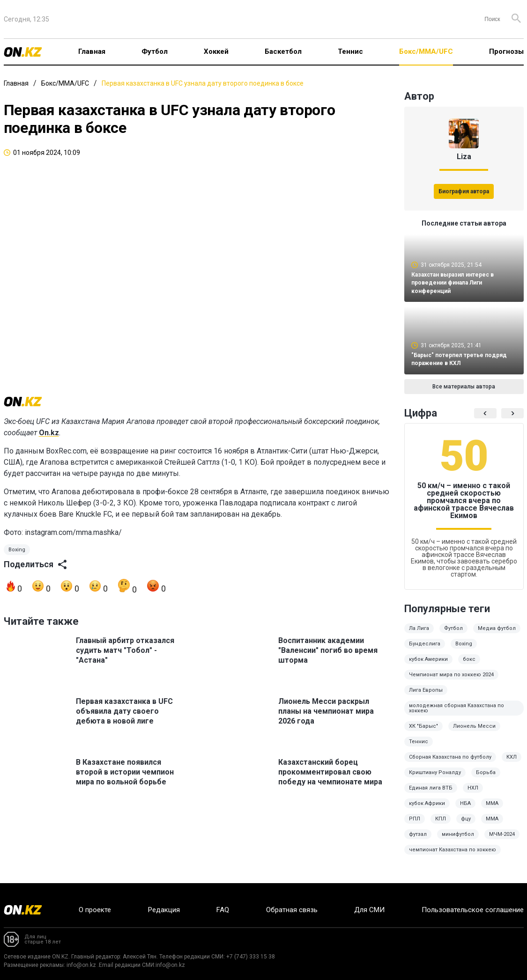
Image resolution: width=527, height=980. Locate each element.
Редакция (164, 910)
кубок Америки (428, 666)
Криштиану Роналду (435, 779)
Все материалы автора (464, 393)
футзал (418, 841)
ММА (492, 810)
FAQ (223, 910)
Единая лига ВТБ (431, 794)
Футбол (155, 51)
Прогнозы (506, 51)
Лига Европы (426, 697)
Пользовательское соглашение (473, 910)
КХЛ (512, 764)
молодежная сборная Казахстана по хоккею (456, 715)
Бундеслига (425, 650)
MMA (492, 825)
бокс (469, 666)
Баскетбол (283, 51)
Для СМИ (369, 910)
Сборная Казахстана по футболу (450, 764)
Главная (92, 51)
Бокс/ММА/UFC (426, 51)
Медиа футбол (497, 635)
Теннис (350, 51)
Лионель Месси (474, 733)
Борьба (486, 779)
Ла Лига (419, 635)
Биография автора (464, 191)
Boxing (17, 560)
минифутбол (458, 841)
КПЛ (441, 825)
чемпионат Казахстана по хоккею (453, 856)
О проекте (95, 910)
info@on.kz (81, 965)
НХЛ (473, 794)
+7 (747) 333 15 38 (251, 957)
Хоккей (216, 51)
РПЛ (415, 825)
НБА (465, 810)
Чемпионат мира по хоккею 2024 (451, 681)
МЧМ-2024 (502, 841)
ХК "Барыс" (423, 733)
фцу (466, 825)
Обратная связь (292, 910)
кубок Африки (427, 810)
